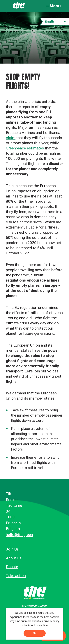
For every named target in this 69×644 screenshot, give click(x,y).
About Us (14, 558)
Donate (12, 567)
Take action (16, 576)
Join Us (12, 549)
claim (11, 138)
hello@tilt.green (19, 535)
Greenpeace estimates (25, 148)
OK (35, 633)
